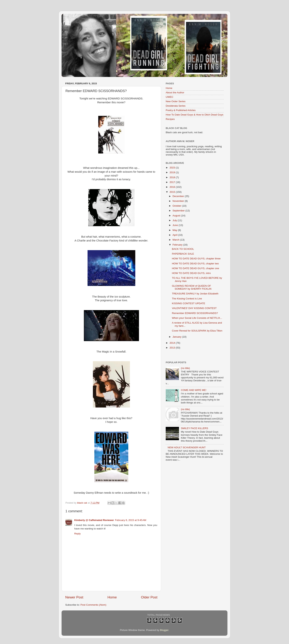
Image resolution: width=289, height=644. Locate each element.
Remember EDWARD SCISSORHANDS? (195, 313)
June (176, 225)
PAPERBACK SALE (183, 254)
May (175, 230)
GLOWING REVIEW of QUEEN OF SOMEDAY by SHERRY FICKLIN (192, 287)
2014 (173, 343)
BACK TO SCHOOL (183, 249)
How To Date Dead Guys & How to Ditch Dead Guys (195, 115)
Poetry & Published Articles (181, 110)
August (177, 216)
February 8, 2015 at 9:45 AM (131, 520)
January (177, 337)
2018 (173, 177)
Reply (78, 534)
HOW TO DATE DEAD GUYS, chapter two (195, 264)
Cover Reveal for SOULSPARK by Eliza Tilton (197, 331)
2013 (173, 348)
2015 (173, 192)
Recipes (170, 119)
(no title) (185, 368)
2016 (173, 187)
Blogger (164, 630)
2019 (173, 172)
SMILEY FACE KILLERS (194, 428)
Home (112, 597)
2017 (173, 182)
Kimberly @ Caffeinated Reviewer (94, 520)
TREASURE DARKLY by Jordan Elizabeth (195, 294)
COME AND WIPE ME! (194, 390)
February (178, 245)
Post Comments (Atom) (93, 605)
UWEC (169, 97)
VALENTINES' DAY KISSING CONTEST (194, 308)
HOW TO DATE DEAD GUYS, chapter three (196, 259)
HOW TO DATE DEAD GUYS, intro (191, 273)
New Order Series (176, 101)
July (175, 220)
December (179, 196)
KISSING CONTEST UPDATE (189, 303)
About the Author (175, 93)
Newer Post (74, 597)
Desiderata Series (176, 106)
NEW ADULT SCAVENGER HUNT (187, 447)
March (176, 240)
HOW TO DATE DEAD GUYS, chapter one (196, 268)
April (175, 235)
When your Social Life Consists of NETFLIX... (197, 318)
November (179, 201)
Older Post (149, 597)
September (179, 211)
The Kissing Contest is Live (187, 299)
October (177, 206)
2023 (173, 168)
